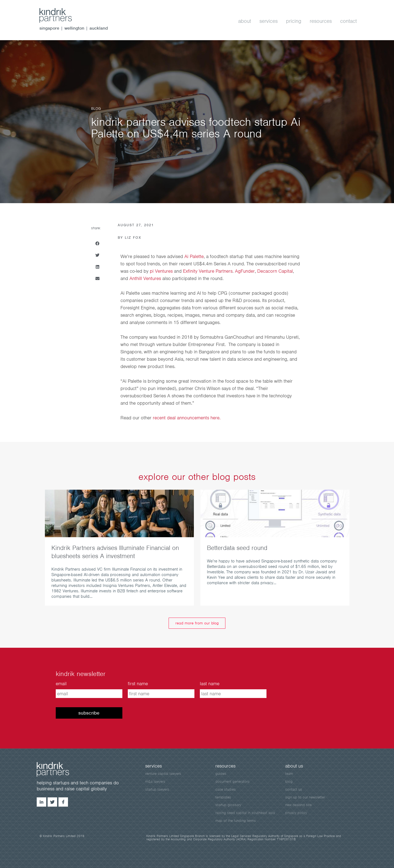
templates (223, 797)
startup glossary (228, 805)
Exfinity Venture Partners (208, 271)
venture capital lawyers (163, 774)
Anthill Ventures (145, 278)
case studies (226, 789)
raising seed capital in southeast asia (245, 813)
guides (221, 774)
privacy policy (296, 813)
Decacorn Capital (275, 271)
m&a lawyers (155, 781)
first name (138, 684)
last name (210, 684)
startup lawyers (157, 789)
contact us (294, 789)
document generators (232, 781)
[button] (98, 243)
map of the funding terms (236, 821)
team (289, 774)
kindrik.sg (61, 15)
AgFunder (245, 271)
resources (321, 21)
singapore (49, 28)
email (61, 684)
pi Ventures (161, 271)
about (245, 21)
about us (294, 766)
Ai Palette (194, 256)
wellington (74, 28)
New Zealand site (298, 805)
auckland (99, 28)
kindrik (58, 769)
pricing (294, 21)
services (269, 21)
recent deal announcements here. (187, 418)
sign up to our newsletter (305, 797)
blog (289, 781)
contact (348, 21)
